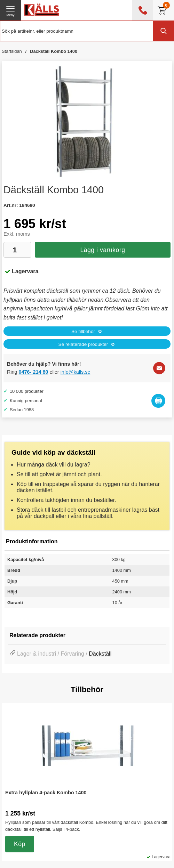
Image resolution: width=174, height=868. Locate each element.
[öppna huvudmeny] (10, 10)
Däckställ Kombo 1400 (54, 51)
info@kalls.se (76, 372)
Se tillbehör (83, 331)
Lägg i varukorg (102, 250)
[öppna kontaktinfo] (143, 10)
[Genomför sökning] (164, 31)
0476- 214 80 (34, 372)
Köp (20, 844)
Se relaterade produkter (83, 344)
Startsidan (12, 51)
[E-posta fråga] (159, 368)
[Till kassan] (164, 10)
